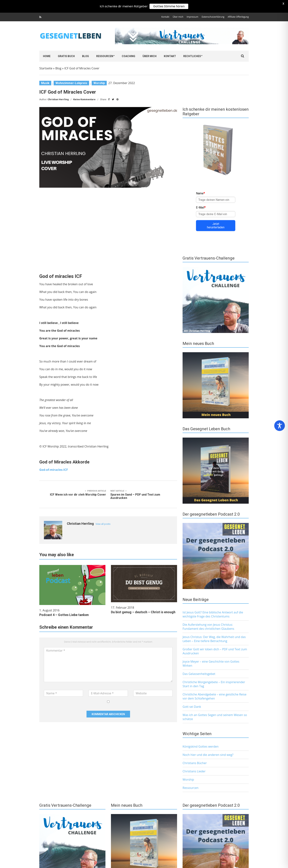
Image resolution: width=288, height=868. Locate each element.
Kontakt (165, 17)
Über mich (178, 17)
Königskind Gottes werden (201, 746)
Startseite (46, 68)
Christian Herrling (58, 99)
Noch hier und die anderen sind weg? (208, 755)
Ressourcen (105, 56)
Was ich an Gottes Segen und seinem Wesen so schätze (215, 717)
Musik (45, 83)
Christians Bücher (195, 763)
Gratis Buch (66, 56)
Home (47, 56)
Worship (99, 83)
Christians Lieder (194, 771)
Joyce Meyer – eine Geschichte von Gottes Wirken (211, 664)
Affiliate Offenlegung (238, 17)
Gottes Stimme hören (169, 6)
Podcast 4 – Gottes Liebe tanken (64, 615)
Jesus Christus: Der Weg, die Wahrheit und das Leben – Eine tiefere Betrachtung (214, 639)
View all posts (103, 524)
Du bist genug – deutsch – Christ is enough (143, 612)
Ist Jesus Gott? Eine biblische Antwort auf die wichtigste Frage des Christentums (213, 614)
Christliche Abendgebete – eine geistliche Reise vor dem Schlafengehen (215, 696)
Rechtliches (192, 56)
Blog (85, 56)
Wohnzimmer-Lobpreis (71, 83)
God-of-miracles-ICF (54, 470)
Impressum (192, 17)
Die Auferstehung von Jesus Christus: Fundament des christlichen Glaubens (208, 627)
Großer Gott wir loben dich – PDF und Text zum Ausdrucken (215, 651)
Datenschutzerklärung (213, 17)
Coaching (128, 56)
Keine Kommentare (84, 99)
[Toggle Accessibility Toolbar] (280, 426)
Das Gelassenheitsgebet (199, 674)
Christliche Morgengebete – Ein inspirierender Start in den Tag (214, 684)
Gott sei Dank (192, 707)
